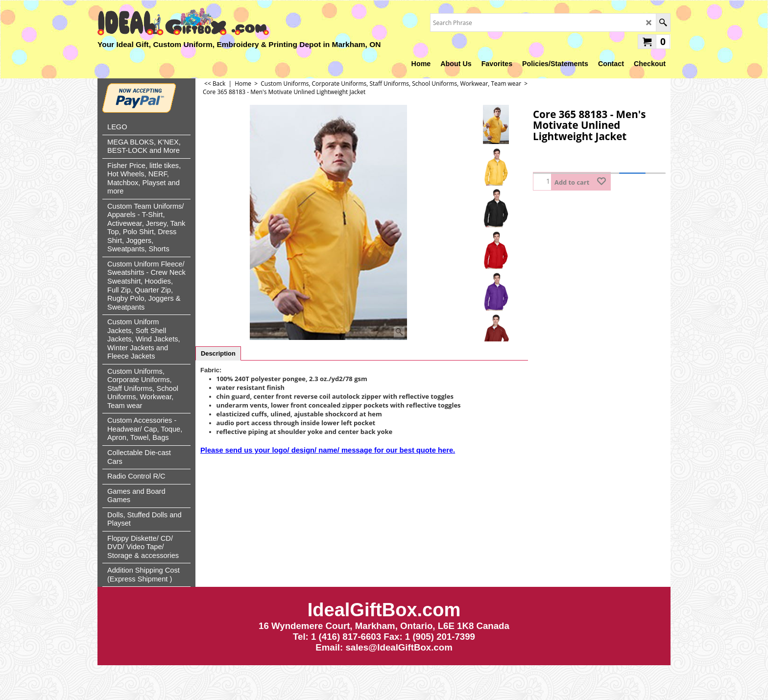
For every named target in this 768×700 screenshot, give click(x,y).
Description (218, 353)
